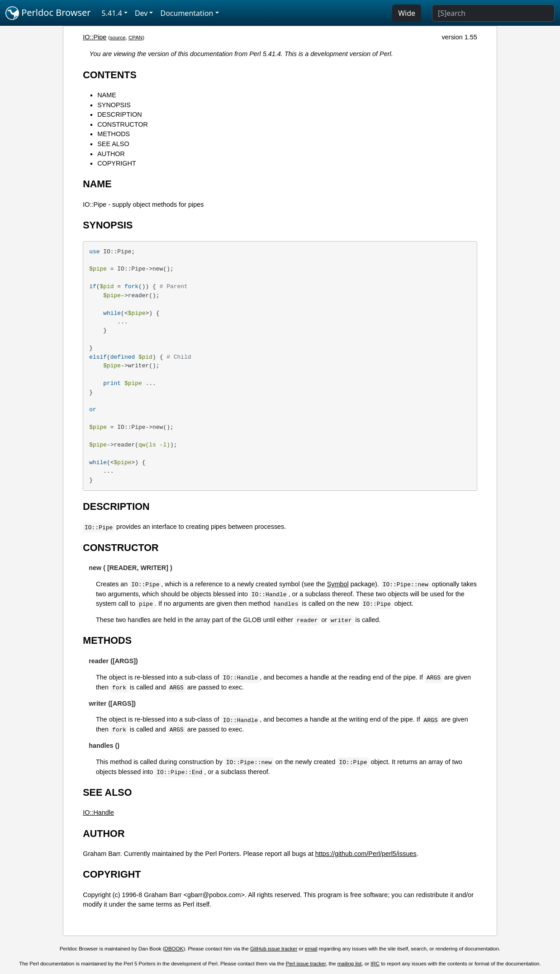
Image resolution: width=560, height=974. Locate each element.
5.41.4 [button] (112, 13)
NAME (107, 95)
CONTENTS (110, 75)
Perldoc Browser (48, 13)
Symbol (338, 584)
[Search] (493, 13)
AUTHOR (111, 154)
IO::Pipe (95, 37)
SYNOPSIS (114, 105)
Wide (407, 13)
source (118, 38)
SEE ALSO (113, 144)
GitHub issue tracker (274, 949)
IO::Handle (98, 812)
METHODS (114, 134)
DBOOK (174, 949)
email (311, 949)
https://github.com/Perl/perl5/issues (366, 854)
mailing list (350, 964)
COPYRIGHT (117, 163)
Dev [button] (141, 13)
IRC (375, 964)
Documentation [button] (187, 13)
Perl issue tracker (306, 964)
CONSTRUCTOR (123, 124)
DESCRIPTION (119, 114)
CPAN (135, 38)
